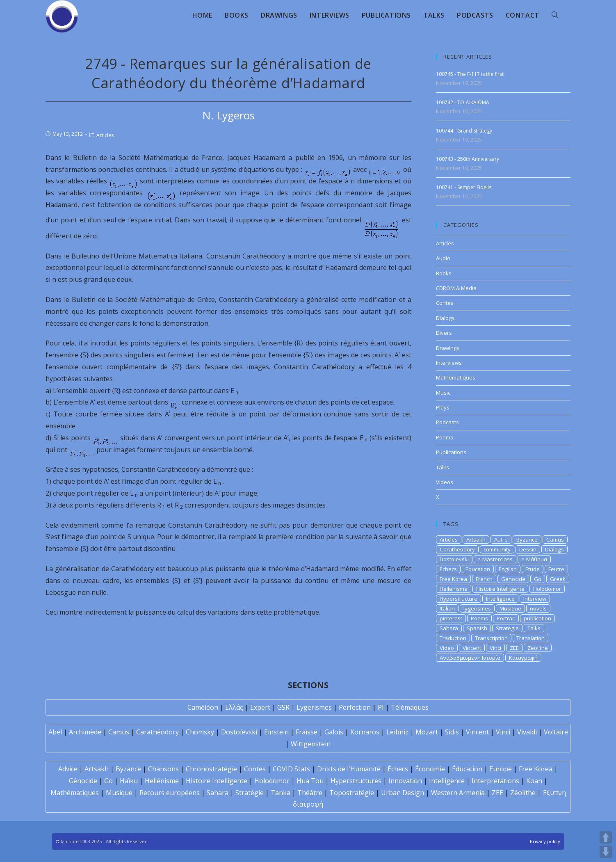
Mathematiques (456, 377)
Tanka (281, 793)
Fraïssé (307, 732)
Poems (445, 437)
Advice (68, 769)
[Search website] (555, 15)
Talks (443, 467)
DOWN (606, 852)
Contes (445, 303)
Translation (530, 638)
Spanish (477, 628)
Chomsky (200, 732)
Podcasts (447, 422)
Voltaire (556, 732)
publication (537, 618)
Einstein (276, 732)
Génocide (83, 781)
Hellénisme (162, 781)
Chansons (163, 769)
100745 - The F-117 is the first (470, 74)
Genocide (513, 579)
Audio (443, 258)
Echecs (448, 569)
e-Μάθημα (534, 559)
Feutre (556, 569)
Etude (533, 569)
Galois (334, 732)
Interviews (449, 363)
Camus (555, 540)
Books (444, 273)
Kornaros (365, 732)
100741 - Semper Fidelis (464, 187)
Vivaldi (527, 732)
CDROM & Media (456, 288)
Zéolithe (523, 793)
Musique (510, 608)
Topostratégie (352, 793)
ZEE (514, 648)
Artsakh (476, 540)
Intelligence (500, 599)
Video (447, 648)
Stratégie (250, 793)
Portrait (506, 618)
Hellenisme (454, 589)
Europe (501, 769)
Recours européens (170, 793)
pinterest (451, 618)
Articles (105, 135)
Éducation (467, 769)
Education (478, 569)
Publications (451, 452)
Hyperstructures (356, 781)
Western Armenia (458, 793)
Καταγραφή (523, 658)
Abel (55, 732)
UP (606, 837)
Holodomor (547, 589)
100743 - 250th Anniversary (468, 159)
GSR (283, 707)
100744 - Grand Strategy (464, 131)
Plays (443, 407)
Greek (558, 579)
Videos (445, 482)
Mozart (427, 732)
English (508, 569)
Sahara (449, 628)
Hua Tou (310, 781)
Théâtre (310, 793)
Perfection (355, 707)
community (497, 549)
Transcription (491, 638)
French (484, 579)
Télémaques (410, 707)
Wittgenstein (311, 744)
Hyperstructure (459, 599)
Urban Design (403, 793)
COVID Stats (291, 769)
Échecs (398, 769)
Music (443, 393)
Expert (260, 707)
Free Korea (453, 579)
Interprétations (495, 781)
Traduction (453, 638)
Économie (430, 769)
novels (538, 608)
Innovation (405, 781)
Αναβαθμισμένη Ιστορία (470, 658)
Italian (447, 608)
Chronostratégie (211, 769)
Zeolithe (538, 648)
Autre (501, 540)
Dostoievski (454, 559)
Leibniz (397, 732)
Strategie (507, 628)
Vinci (495, 648)
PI (381, 707)
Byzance (527, 540)
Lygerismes (314, 707)
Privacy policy (545, 841)
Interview (535, 599)
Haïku (129, 781)
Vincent (472, 648)
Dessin (528, 549)
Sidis (452, 732)
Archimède (85, 732)
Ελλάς (234, 707)
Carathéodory (157, 732)
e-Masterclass (495, 559)
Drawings (448, 348)
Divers (444, 333)
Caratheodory (457, 549)
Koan (534, 781)
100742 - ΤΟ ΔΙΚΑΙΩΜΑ (463, 102)
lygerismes (477, 608)
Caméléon (203, 707)
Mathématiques (75, 793)
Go (538, 579)
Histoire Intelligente (500, 589)
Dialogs (445, 318)
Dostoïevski (239, 732)
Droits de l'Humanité (349, 769)
